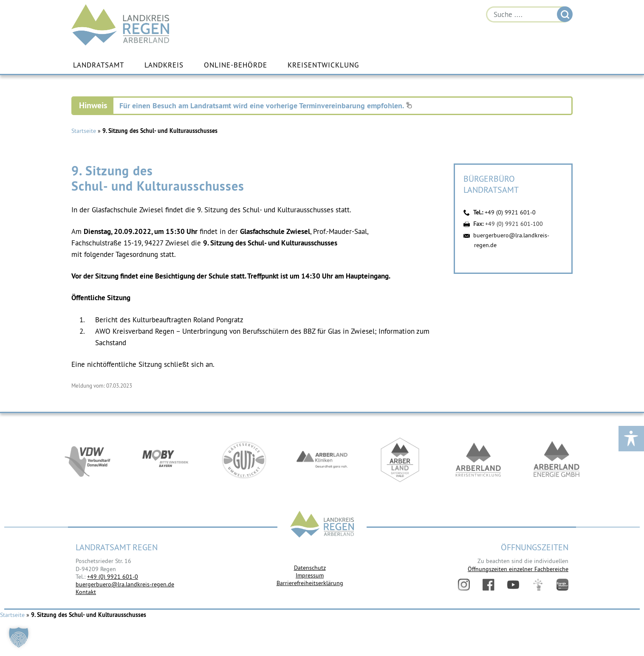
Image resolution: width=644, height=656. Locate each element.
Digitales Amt (538, 585)
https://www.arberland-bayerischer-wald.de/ (400, 460)
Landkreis (164, 65)
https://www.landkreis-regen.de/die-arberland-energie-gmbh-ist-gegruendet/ (556, 460)
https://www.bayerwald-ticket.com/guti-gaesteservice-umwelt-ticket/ (244, 460)
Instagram (464, 585)
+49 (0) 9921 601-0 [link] (113, 577)
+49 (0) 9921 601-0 (510, 212)
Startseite (84, 131)
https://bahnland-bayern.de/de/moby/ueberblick (166, 460)
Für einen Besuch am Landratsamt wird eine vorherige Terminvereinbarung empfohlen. (266, 106)
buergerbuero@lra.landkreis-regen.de (125, 584)
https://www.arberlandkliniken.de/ (322, 460)
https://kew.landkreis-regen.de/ (478, 460)
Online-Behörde (236, 65)
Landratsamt (99, 65)
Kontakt (86, 592)
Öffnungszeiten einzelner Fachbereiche (518, 569)
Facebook (489, 585)
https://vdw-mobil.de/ (88, 460)
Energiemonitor (562, 585)
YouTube (513, 585)
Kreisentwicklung (323, 65)
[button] (19, 637)
